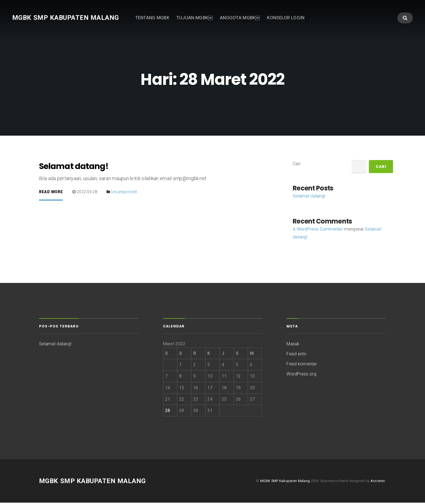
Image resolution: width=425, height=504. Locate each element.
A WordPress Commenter (318, 230)
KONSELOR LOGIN (286, 18)
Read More (51, 193)
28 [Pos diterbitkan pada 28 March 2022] (168, 412)
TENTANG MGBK (152, 18)
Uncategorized (124, 193)
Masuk (293, 345)
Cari (297, 165)
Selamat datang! (74, 168)
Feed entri (296, 355)
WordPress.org (301, 375)
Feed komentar (302, 365)
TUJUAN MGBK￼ (195, 18)
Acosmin (378, 482)
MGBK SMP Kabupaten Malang (66, 18)
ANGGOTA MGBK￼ (240, 18)
